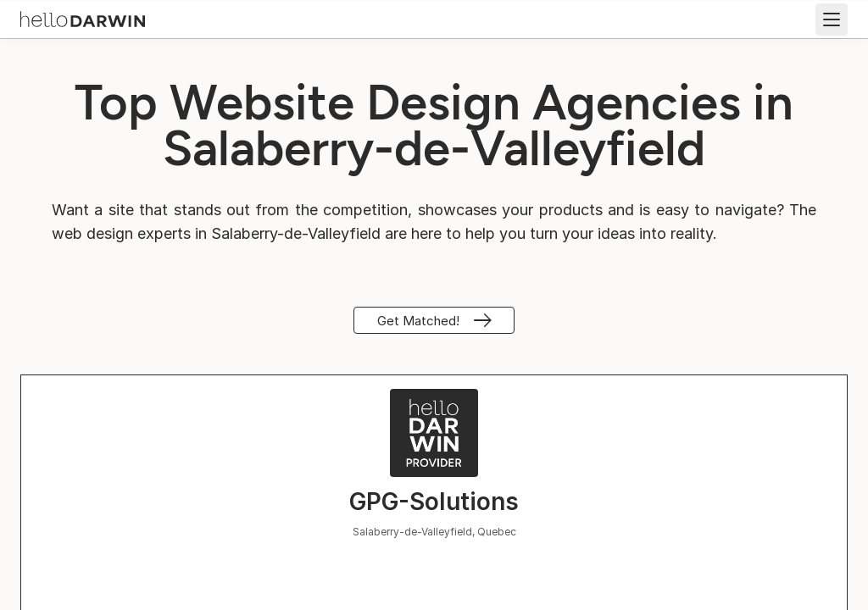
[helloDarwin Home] (83, 18)
